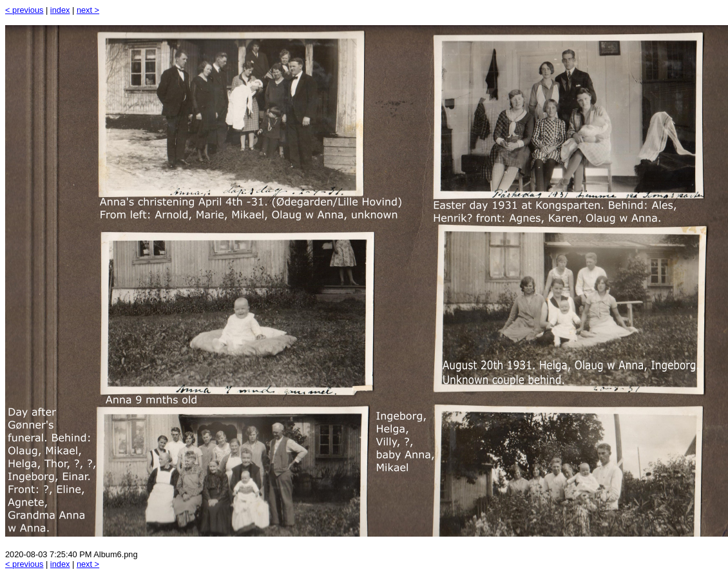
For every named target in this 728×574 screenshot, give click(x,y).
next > (88, 10)
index (60, 10)
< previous (24, 10)
